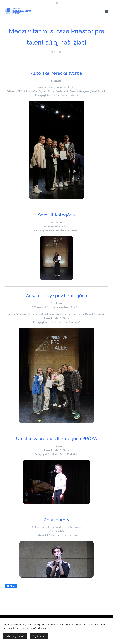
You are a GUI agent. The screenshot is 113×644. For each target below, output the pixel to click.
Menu (106, 11)
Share (11, 586)
